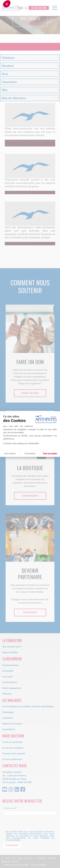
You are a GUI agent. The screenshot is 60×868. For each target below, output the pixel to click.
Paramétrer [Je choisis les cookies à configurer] (30, 454)
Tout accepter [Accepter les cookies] (50, 454)
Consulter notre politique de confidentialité (21, 444)
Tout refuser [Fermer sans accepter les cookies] (10, 454)
